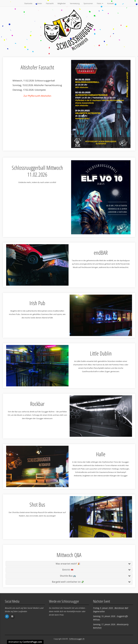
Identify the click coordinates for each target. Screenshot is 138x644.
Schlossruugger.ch (77, 639)
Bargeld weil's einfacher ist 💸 (68, 582)
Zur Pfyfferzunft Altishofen (37, 96)
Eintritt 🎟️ (68, 570)
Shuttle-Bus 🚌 (68, 576)
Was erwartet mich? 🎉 (68, 564)
